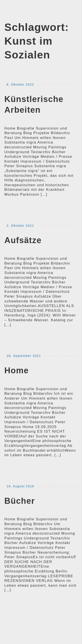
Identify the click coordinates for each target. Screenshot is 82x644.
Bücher (20, 501)
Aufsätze (23, 240)
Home (17, 370)
